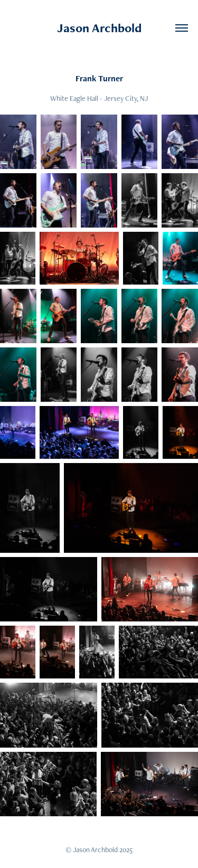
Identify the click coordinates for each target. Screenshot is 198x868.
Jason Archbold (99, 28)
